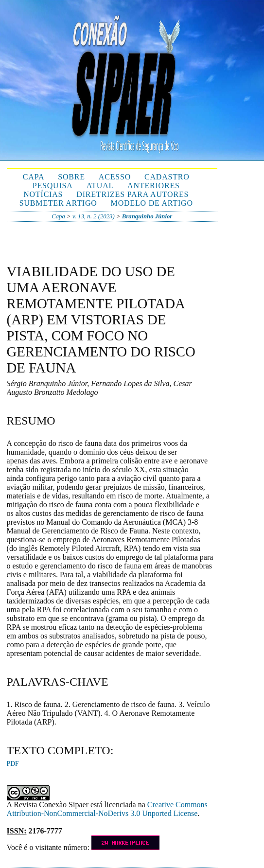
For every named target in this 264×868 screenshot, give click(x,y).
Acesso (115, 177)
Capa (34, 177)
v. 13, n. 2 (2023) (94, 216)
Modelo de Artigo (152, 203)
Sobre (71, 177)
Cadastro (167, 177)
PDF (13, 764)
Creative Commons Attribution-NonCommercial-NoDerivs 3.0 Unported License (107, 809)
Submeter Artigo (58, 203)
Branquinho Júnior (147, 216)
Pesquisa (53, 186)
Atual (100, 186)
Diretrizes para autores (132, 194)
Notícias (43, 194)
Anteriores (154, 186)
